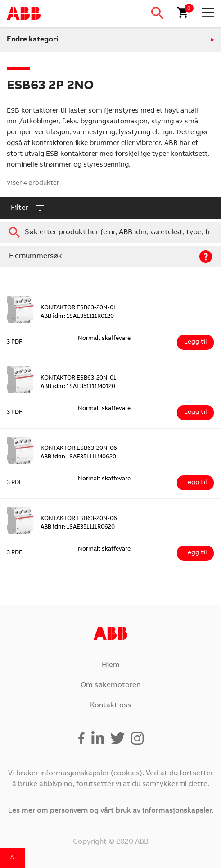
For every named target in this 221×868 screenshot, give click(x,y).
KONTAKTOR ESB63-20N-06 (79, 449)
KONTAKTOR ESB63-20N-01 (78, 308)
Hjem (111, 665)
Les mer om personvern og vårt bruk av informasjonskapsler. (111, 811)
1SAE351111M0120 (78, 387)
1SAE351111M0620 (78, 457)
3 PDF (15, 342)
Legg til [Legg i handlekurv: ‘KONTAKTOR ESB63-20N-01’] (195, 342)
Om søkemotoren (110, 685)
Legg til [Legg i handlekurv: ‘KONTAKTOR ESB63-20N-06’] (195, 483)
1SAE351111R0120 (77, 317)
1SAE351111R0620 (78, 527)
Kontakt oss (110, 705)
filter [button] (28, 208)
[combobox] (110, 232)
